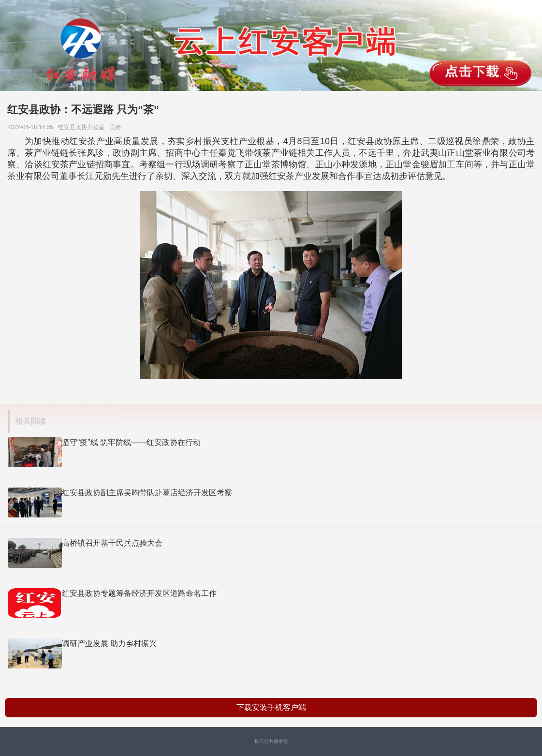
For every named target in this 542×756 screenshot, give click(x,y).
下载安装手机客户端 (271, 707)
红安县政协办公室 (83, 127)
